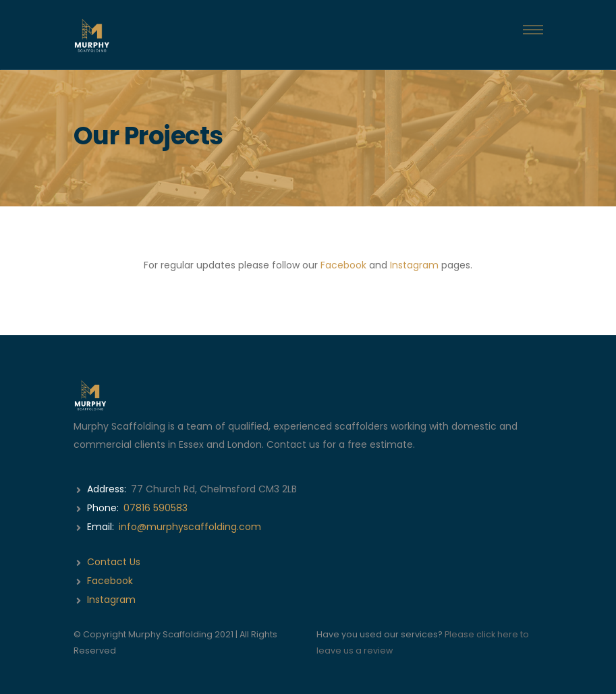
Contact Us (114, 562)
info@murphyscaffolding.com (190, 527)
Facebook (343, 265)
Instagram (414, 265)
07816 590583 (156, 508)
